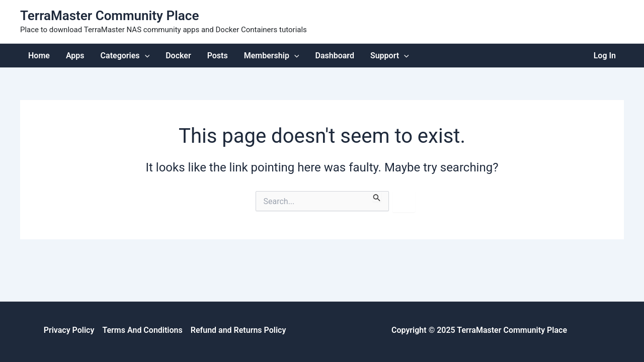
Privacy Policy (69, 330)
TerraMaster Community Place (109, 16)
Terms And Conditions (142, 330)
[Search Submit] (377, 196)
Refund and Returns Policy (238, 330)
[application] (145, 56)
